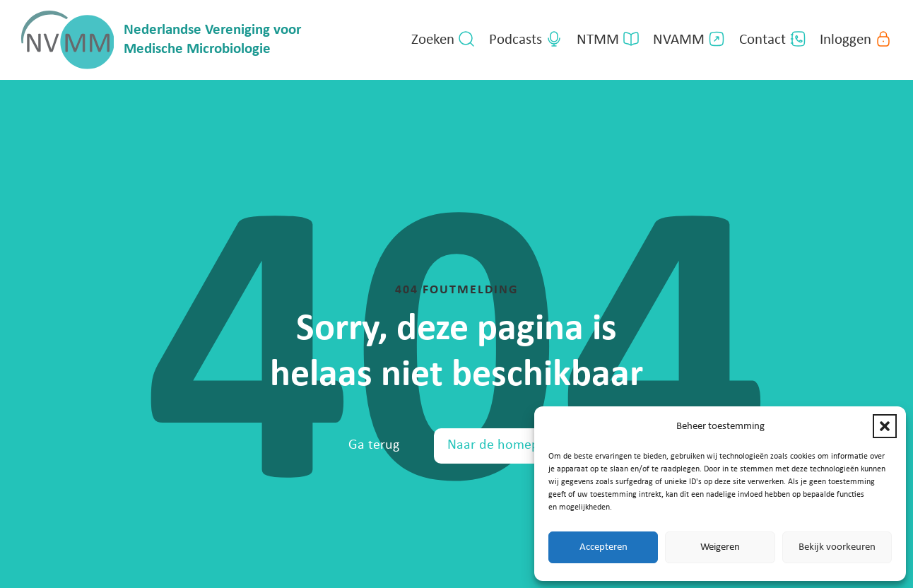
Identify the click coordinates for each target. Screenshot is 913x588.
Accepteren (603, 547)
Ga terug (374, 445)
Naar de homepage (503, 445)
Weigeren (720, 547)
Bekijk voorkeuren (837, 547)
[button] (885, 426)
